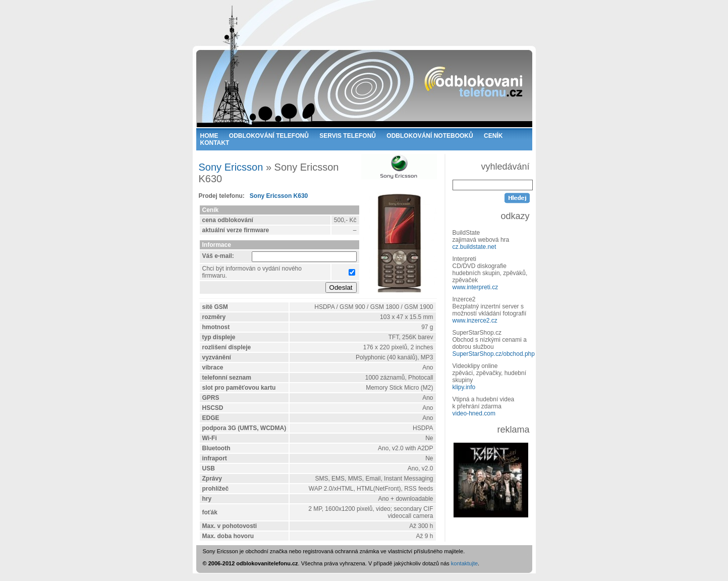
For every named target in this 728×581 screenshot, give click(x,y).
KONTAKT (215, 143)
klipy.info (464, 387)
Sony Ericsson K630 (279, 196)
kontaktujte (464, 563)
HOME (209, 136)
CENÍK (493, 136)
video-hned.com (474, 413)
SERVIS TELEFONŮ (348, 136)
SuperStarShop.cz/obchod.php (494, 354)
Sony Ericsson (231, 167)
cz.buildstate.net (474, 247)
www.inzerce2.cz (475, 321)
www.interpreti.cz (475, 287)
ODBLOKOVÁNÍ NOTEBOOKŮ (430, 136)
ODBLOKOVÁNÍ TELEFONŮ (269, 136)
